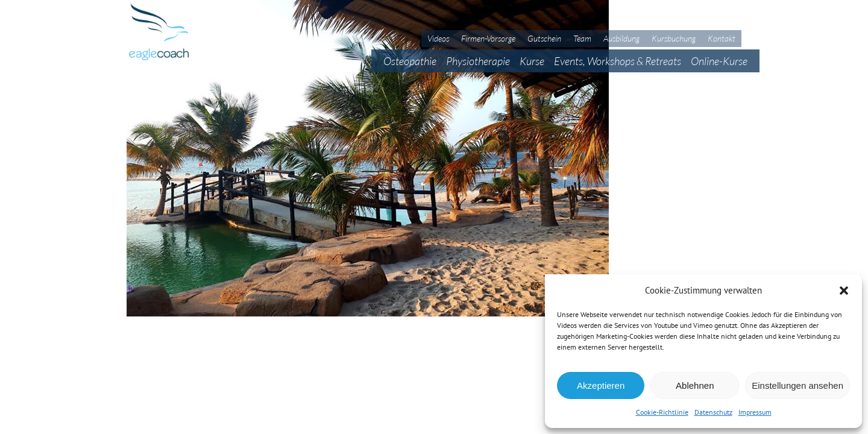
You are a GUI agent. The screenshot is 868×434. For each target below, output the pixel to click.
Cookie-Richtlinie (662, 412)
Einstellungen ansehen (797, 385)
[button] (844, 291)
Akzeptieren (601, 385)
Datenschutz (713, 412)
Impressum (755, 412)
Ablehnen (695, 385)
